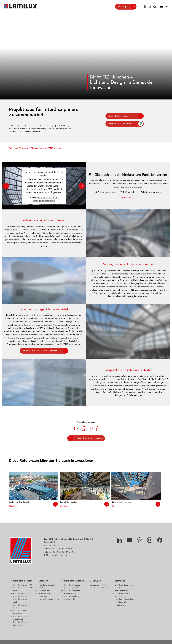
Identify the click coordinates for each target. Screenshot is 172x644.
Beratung (122, 7)
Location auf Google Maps (120, 124)
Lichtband (120, 581)
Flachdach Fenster (22, 581)
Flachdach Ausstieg (74, 581)
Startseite (13, 148)
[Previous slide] (6, 186)
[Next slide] (82, 186)
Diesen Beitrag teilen (117, 116)
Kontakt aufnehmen (60, 555)
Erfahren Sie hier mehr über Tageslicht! (40, 351)
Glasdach (43, 581)
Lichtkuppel (96, 581)
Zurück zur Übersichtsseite (90, 438)
